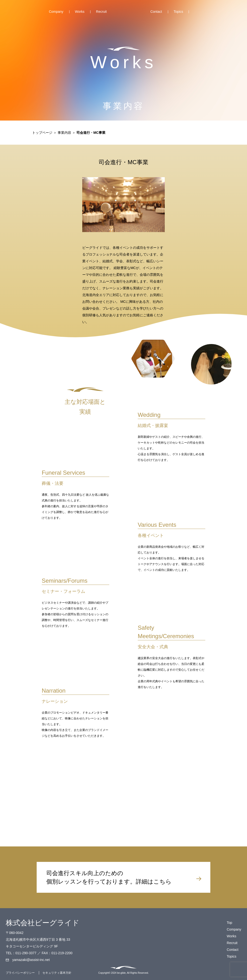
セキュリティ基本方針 (57, 973)
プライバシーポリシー (20, 973)
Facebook (197, 14)
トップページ (42, 133)
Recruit (101, 12)
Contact (156, 12)
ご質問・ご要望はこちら (172, 791)
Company (56, 12)
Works (80, 12)
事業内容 (64, 133)
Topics (178, 12)
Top (128, 13)
